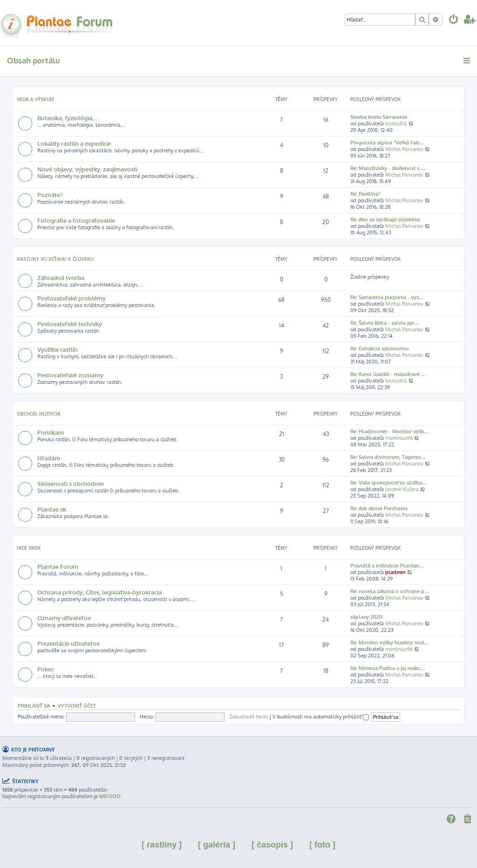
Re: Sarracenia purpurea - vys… (387, 297)
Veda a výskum (35, 99)
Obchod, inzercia (39, 414)
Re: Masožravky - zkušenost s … (388, 168)
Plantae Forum (58, 566)
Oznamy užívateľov (64, 618)
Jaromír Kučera (402, 489)
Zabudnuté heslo (249, 717)
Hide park (29, 548)
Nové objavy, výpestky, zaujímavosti (87, 169)
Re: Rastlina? (365, 194)
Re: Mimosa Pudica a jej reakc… (388, 668)
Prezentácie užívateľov (68, 643)
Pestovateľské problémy (72, 298)
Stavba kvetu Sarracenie (379, 117)
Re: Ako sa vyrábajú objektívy (385, 219)
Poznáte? (50, 195)
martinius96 (399, 438)
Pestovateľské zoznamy (70, 375)
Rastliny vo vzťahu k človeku (55, 259)
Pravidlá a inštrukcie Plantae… (387, 566)
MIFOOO (110, 796)
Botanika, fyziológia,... (68, 118)
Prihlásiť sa (34, 706)
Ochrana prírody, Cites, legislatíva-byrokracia (99, 592)
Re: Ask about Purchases (379, 508)
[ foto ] (322, 845)
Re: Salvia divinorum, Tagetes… (388, 457)
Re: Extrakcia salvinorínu (379, 349)
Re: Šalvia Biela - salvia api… (385, 323)
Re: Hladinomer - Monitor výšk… (390, 431)
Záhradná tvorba (61, 277)
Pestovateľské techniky (70, 324)
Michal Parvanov (404, 149)
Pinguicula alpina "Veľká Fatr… (388, 143)
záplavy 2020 (366, 617)
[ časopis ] (272, 845)
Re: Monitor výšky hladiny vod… (390, 642)
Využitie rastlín (58, 349)
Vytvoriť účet (77, 706)
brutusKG (396, 123)
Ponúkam (51, 432)
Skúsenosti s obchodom (71, 483)
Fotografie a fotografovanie (76, 220)
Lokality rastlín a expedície (74, 143)
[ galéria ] (217, 845)
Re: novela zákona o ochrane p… (390, 591)
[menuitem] (454, 20)
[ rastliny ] (162, 845)
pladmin (395, 572)
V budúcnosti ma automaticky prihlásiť (321, 717)
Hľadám (49, 458)
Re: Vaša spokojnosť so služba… (389, 483)
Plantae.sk (52, 509)
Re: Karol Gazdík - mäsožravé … (388, 374)
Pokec (46, 669)
